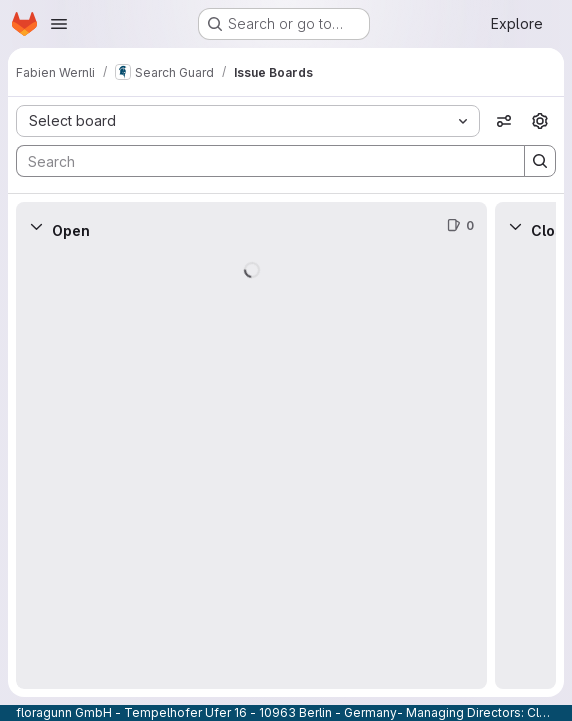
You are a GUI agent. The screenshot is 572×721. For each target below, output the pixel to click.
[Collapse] (36, 226)
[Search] (260, 161)
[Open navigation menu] (59, 24)
